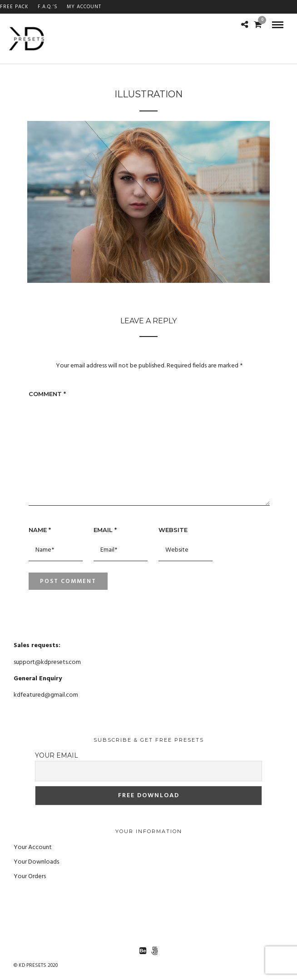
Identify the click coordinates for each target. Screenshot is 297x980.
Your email (57, 755)
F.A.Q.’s (48, 7)
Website (173, 530)
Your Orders (30, 877)
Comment (47, 394)
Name (40, 530)
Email (105, 530)
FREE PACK (14, 7)
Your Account (33, 847)
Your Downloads (36, 862)
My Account (84, 7)
